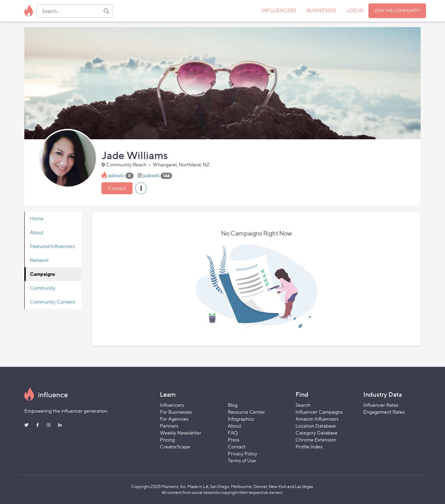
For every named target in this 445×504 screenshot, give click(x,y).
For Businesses (176, 412)
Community (43, 288)
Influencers (172, 405)
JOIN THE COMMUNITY (397, 11)
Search (303, 405)
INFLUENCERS (279, 10)
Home (37, 218)
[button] (141, 188)
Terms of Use (242, 460)
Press (234, 440)
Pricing (167, 440)
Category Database (317, 433)
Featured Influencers (52, 246)
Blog (233, 405)
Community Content (52, 302)
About (37, 232)
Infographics (241, 419)
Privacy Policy (242, 453)
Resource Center (246, 412)
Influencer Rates (381, 405)
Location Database (316, 426)
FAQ (233, 433)
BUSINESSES (321, 10)
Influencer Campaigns (319, 412)
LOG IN (355, 10)
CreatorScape (175, 447)
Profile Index (309, 447)
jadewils (116, 175)
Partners (169, 426)
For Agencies (174, 419)
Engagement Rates (384, 412)
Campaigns (42, 274)
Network (39, 260)
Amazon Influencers (317, 419)
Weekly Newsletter (181, 433)
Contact (117, 188)
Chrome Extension (316, 440)
